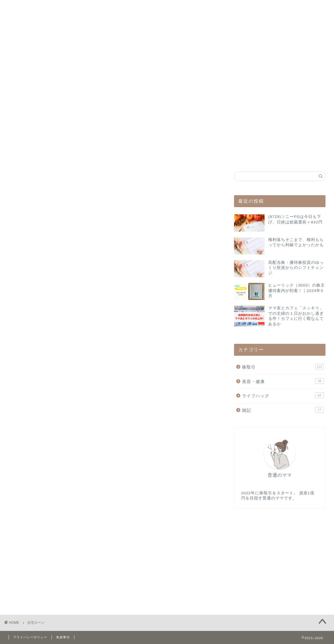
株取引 (283, 367)
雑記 (283, 410)
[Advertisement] (280, 122)
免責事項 (63, 637)
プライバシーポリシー (30, 637)
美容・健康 (283, 381)
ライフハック (283, 395)
